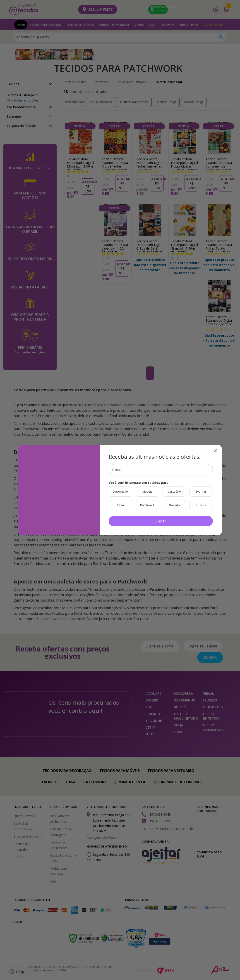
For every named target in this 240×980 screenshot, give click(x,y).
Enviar (161, 521)
